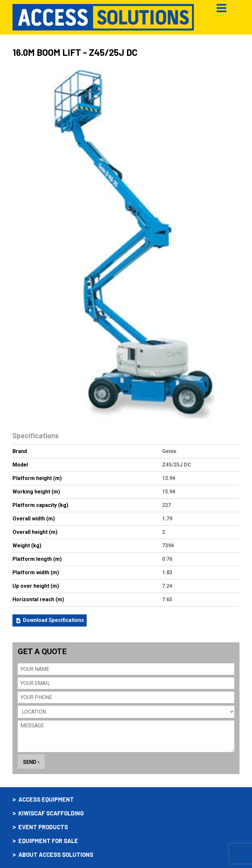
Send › (31, 762)
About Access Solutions (56, 855)
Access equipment (46, 799)
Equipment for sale (48, 841)
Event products (43, 827)
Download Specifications (50, 620)
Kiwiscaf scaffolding (51, 813)
